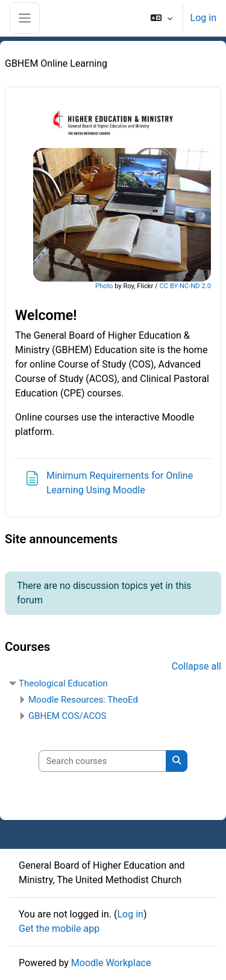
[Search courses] (102, 761)
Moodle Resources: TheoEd (83, 700)
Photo (104, 286)
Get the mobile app (59, 929)
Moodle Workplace (111, 963)
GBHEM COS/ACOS (67, 716)
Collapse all (196, 666)
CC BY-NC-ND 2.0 (185, 286)
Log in (203, 18)
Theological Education (63, 683)
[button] (161, 18)
